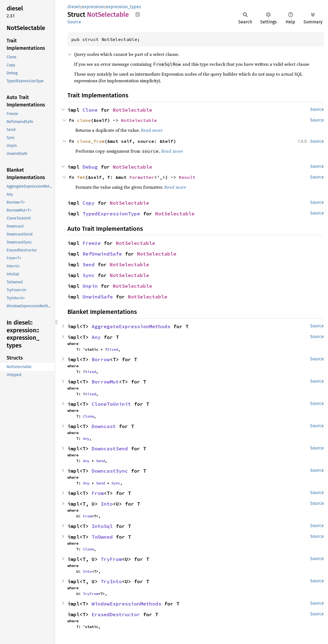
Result (187, 177)
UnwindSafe (98, 297)
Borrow (101, 359)
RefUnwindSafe (102, 254)
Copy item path (138, 14)
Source (74, 22)
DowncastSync (110, 471)
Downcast (104, 426)
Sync (89, 275)
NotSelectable (132, 110)
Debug (90, 167)
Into (107, 504)
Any (96, 337)
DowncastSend (110, 449)
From (98, 493)
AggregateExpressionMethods (131, 326)
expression (93, 7)
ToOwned (102, 537)
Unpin (90, 286)
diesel (74, 7)
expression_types (123, 7)
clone (84, 120)
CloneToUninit (111, 404)
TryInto (111, 581)
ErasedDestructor (116, 614)
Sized (113, 349)
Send (89, 265)
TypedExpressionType (111, 214)
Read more (152, 130)
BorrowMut (105, 382)
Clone (90, 110)
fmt (81, 177)
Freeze (92, 243)
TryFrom (111, 559)
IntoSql (102, 526)
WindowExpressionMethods (126, 604)
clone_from (91, 141)
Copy (89, 203)
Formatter (142, 177)
